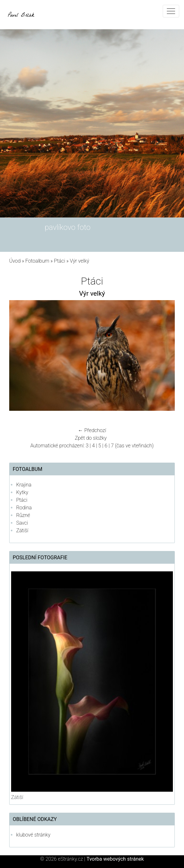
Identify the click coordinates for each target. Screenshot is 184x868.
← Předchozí (92, 430)
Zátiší (22, 530)
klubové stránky (33, 835)
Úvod (15, 261)
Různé (23, 515)
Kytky (22, 492)
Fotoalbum (37, 261)
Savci (22, 523)
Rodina (24, 508)
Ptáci (60, 261)
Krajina (24, 485)
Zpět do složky (91, 438)
